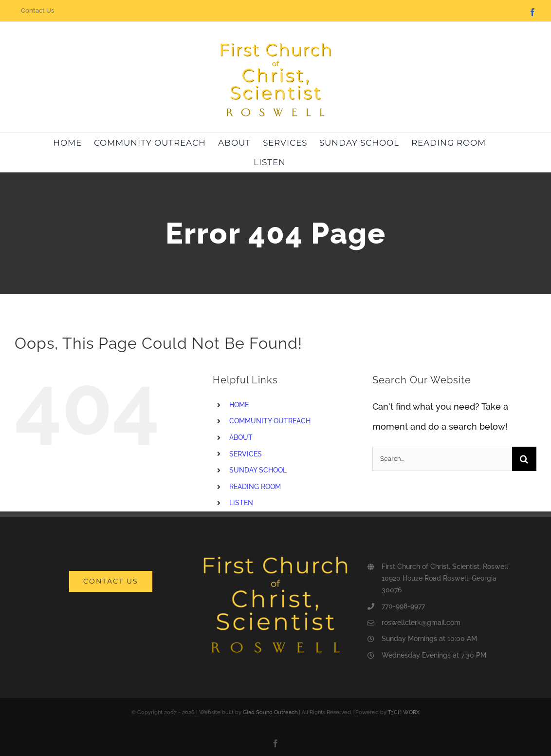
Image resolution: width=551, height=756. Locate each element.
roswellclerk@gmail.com (421, 623)
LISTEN (241, 503)
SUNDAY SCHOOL (258, 470)
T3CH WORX (404, 712)
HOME (239, 405)
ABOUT (241, 437)
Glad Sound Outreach (270, 712)
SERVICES (246, 454)
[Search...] (442, 459)
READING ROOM (255, 487)
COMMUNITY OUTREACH (270, 421)
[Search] (524, 459)
